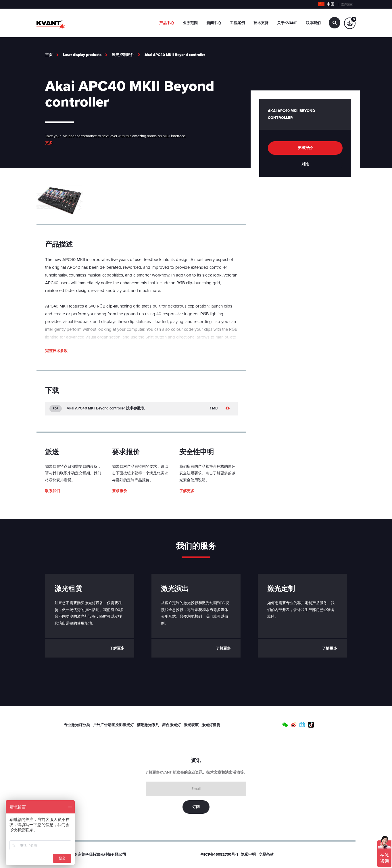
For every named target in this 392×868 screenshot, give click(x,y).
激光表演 (191, 725)
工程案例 (237, 23)
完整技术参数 (56, 351)
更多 (49, 143)
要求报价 (120, 491)
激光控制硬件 (123, 55)
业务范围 (190, 23)
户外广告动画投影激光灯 (113, 725)
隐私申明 (248, 855)
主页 (49, 55)
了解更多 (187, 491)
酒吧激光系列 (148, 725)
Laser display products (82, 55)
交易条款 (266, 855)
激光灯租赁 (211, 725)
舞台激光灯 (171, 725)
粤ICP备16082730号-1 (219, 855)
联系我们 (313, 23)
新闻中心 (214, 23)
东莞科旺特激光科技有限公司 (102, 855)
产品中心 (167, 23)
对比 (305, 164)
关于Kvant (287, 23)
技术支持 (261, 23)
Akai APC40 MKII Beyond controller (175, 55)
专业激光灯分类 (77, 725)
